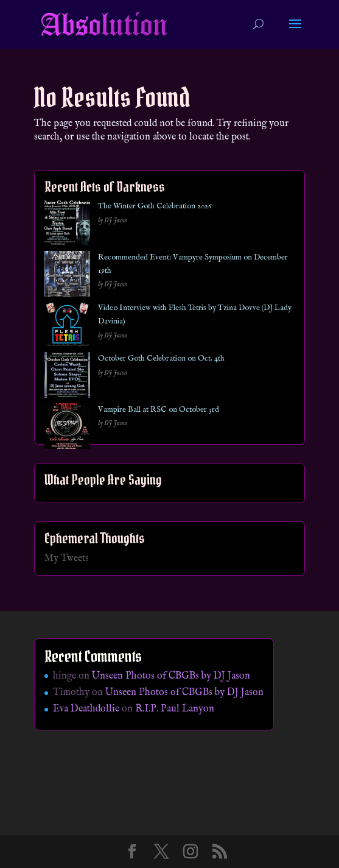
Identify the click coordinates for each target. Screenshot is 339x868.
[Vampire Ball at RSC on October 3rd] (67, 429)
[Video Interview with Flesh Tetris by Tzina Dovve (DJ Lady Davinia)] (67, 327)
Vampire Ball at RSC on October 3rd (159, 410)
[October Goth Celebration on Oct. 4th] (67, 377)
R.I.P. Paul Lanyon (175, 709)
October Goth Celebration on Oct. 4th (161, 358)
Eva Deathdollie (86, 709)
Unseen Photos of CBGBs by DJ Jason (171, 676)
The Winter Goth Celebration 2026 (155, 206)
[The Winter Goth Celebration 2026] (67, 225)
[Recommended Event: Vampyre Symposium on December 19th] (67, 276)
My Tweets (67, 559)
